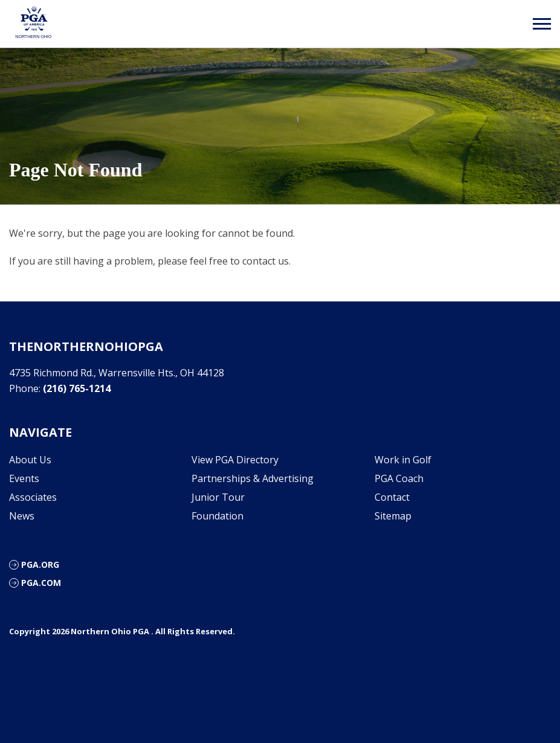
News (22, 516)
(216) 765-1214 (77, 388)
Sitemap (393, 516)
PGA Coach (399, 478)
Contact (392, 497)
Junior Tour (218, 497)
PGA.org (40, 564)
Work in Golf (403, 460)
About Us (30, 460)
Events (24, 478)
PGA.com (41, 583)
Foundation (217, 516)
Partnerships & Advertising (253, 478)
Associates (33, 497)
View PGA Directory (235, 460)
